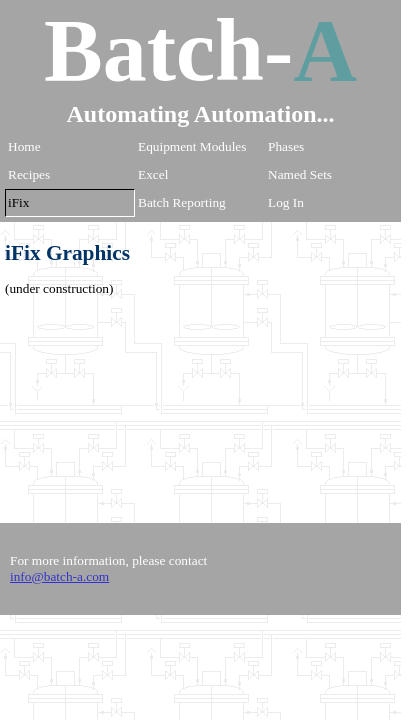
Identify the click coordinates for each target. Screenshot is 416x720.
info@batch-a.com (59, 576)
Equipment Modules (192, 146)
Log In (286, 202)
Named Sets (300, 174)
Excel (153, 174)
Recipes (29, 174)
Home (24, 146)
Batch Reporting (182, 202)
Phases (286, 146)
